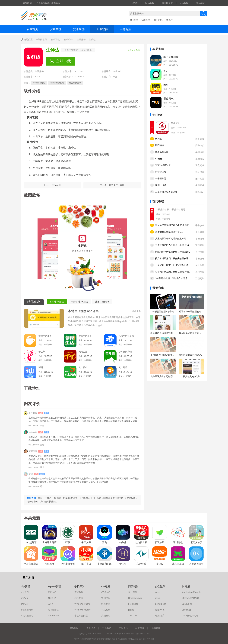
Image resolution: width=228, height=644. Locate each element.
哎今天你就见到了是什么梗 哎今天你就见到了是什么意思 (183, 272)
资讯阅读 (200, 165)
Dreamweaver (135, 598)
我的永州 (57, 185)
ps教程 (134, 3)
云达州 (42, 352)
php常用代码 (27, 610)
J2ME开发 (187, 604)
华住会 (123, 564)
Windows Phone (82, 604)
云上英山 (83, 367)
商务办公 (200, 139)
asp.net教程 (54, 586)
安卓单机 (56, 29)
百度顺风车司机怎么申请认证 (170, 232)
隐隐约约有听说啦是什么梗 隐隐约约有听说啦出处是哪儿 (183, 252)
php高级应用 (27, 616)
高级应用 (106, 616)
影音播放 (200, 172)
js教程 (131, 610)
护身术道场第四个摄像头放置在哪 (172, 258)
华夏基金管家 (162, 152)
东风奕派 (141, 564)
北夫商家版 (178, 564)
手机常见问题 (81, 616)
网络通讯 (200, 192)
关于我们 (91, 628)
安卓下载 (55, 40)
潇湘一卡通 (161, 185)
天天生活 (83, 352)
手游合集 (125, 29)
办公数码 (160, 586)
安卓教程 (79, 592)
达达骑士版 (141, 542)
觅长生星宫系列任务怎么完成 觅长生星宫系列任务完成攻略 (184, 225)
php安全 (25, 598)
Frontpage (133, 604)
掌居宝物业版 (31, 564)
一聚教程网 (41, 40)
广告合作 (123, 628)
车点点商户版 (104, 564)
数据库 (170, 20)
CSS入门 (106, 592)
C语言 (51, 604)
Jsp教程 (184, 3)
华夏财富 (175, 123)
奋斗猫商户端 (125, 352)
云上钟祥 (123, 367)
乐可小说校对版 (163, 165)
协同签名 (160, 145)
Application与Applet (192, 592)
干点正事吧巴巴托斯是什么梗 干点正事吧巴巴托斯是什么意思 (185, 245)
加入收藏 (200, 3)
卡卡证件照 (161, 178)
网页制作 (133, 586)
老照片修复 (196, 542)
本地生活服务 (39, 83)
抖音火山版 (161, 172)
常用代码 (106, 598)
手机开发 (79, 586)
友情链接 (140, 628)
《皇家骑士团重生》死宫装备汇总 (172, 265)
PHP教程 (133, 20)
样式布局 (106, 610)
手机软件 (200, 232)
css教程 (106, 586)
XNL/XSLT (133, 616)
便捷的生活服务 (57, 83)
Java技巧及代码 (190, 616)
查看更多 (136, 311)
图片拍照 (200, 179)
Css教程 (146, 20)
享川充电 (178, 542)
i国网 (68, 542)
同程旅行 (49, 564)
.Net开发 (52, 598)
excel (158, 598)
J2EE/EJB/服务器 (191, 598)
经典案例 (106, 604)
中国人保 (86, 542)
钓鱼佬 (123, 542)
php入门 (25, 592)
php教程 (25, 586)
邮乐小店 (86, 564)
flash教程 (150, 3)
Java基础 (187, 610)
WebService (53, 616)
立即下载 (63, 61)
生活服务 (81, 40)
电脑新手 (160, 616)
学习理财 (181, 133)
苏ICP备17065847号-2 (141, 634)
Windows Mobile (82, 610)
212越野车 (31, 542)
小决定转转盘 (68, 564)
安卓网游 (79, 29)
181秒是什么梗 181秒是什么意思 (171, 278)
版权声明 (156, 628)
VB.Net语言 (53, 610)
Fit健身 (159, 159)
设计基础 (133, 592)
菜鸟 (104, 542)
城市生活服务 (75, 83)
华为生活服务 (45, 336)
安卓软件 (102, 29)
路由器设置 (167, 3)
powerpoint (161, 604)
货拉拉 (160, 564)
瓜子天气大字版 (117, 185)
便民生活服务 (85, 336)
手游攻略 (200, 225)
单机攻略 (200, 265)
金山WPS (160, 610)
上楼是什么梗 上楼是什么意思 (171, 209)
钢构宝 (158, 139)
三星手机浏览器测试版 (166, 192)
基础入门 (52, 592)
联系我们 (107, 628)
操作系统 (158, 20)
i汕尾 (41, 367)
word (158, 592)
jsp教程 (186, 586)
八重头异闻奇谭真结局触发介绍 (171, 239)
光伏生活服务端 (126, 336)
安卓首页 (32, 29)
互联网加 (166, 219)
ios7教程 (79, 598)
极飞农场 (160, 542)
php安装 (25, 604)
